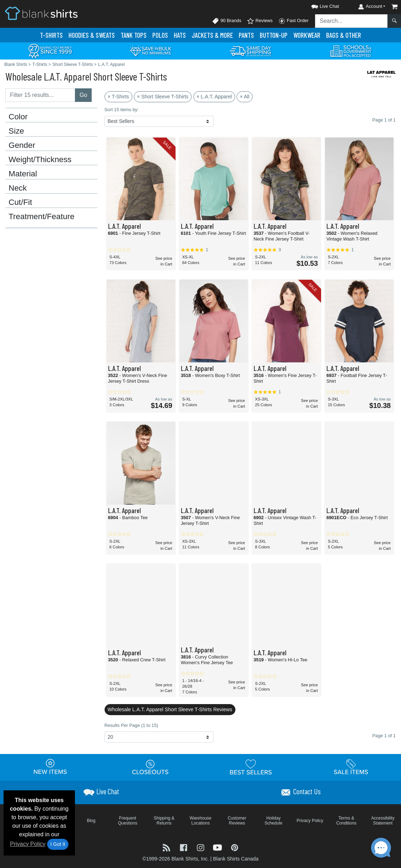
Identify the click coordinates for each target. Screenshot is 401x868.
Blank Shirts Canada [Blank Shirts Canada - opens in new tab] (236, 859)
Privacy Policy (28, 844)
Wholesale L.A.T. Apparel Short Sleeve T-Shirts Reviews (170, 709)
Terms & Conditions (346, 821)
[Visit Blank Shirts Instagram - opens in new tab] (201, 847)
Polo (160, 35)
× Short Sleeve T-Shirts (163, 97)
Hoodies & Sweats (92, 35)
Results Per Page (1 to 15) (131, 725)
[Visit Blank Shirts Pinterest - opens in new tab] (235, 847)
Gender (22, 145)
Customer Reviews (237, 821)
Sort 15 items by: (122, 110)
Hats (180, 35)
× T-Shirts (118, 97)
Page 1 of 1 (384, 736)
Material (23, 174)
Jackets (212, 35)
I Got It (58, 844)
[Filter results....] (40, 95)
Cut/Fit (20, 202)
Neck (18, 188)
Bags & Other (344, 35)
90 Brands (227, 21)
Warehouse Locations (201, 821)
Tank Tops (134, 35)
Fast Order (293, 21)
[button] (319, 5)
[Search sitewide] (351, 21)
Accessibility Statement (383, 821)
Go (83, 95)
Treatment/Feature (42, 217)
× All (245, 97)
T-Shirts (51, 35)
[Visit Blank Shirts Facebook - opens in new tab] (184, 847)
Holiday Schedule (273, 821)
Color (18, 117)
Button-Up (274, 35)
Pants (246, 35)
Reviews (260, 21)
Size (16, 131)
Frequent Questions (128, 821)
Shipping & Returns (164, 821)
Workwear (307, 35)
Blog (91, 821)
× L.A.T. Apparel (214, 97)
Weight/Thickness (40, 160)
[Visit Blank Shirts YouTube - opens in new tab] (218, 847)
